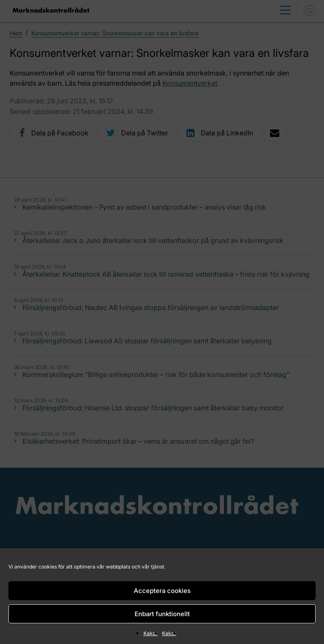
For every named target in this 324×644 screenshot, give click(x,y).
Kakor (151, 633)
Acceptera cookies (162, 591)
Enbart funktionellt (162, 614)
